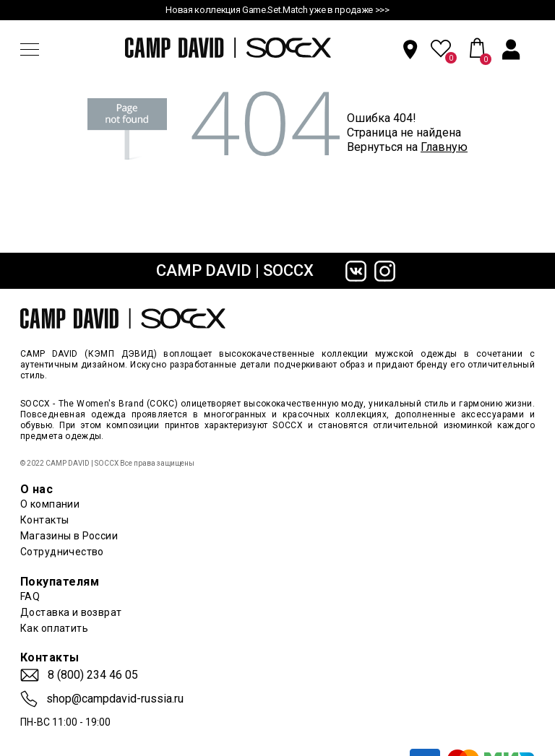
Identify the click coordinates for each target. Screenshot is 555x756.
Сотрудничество (62, 552)
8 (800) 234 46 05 (93, 675)
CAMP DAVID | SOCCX (235, 270)
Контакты (44, 520)
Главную (444, 147)
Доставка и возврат (71, 612)
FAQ (30, 596)
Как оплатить (54, 628)
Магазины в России (69, 536)
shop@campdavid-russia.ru (115, 699)
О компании (50, 504)
